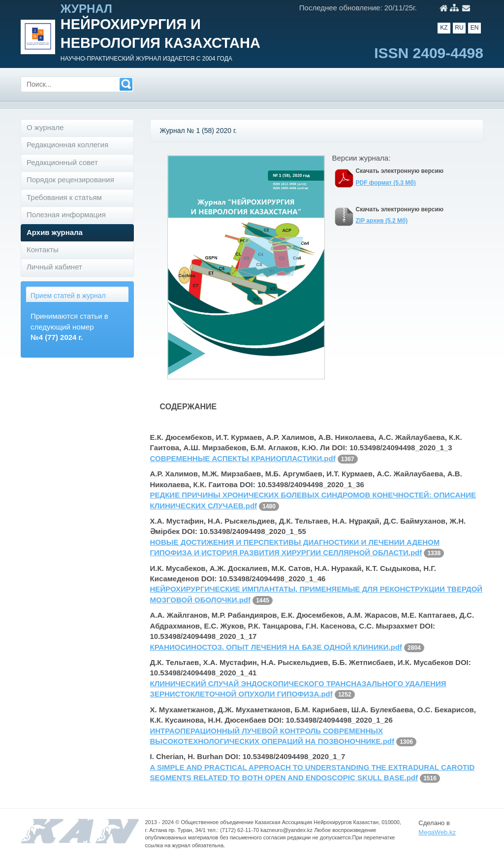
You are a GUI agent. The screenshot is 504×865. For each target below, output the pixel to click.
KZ (444, 28)
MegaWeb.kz (437, 832)
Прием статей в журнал (68, 296)
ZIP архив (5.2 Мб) (382, 221)
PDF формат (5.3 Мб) (386, 183)
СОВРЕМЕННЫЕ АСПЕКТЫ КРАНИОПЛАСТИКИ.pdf (243, 458)
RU (459, 28)
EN (475, 28)
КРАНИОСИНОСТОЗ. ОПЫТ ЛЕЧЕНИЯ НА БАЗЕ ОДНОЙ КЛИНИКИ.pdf (276, 647)
